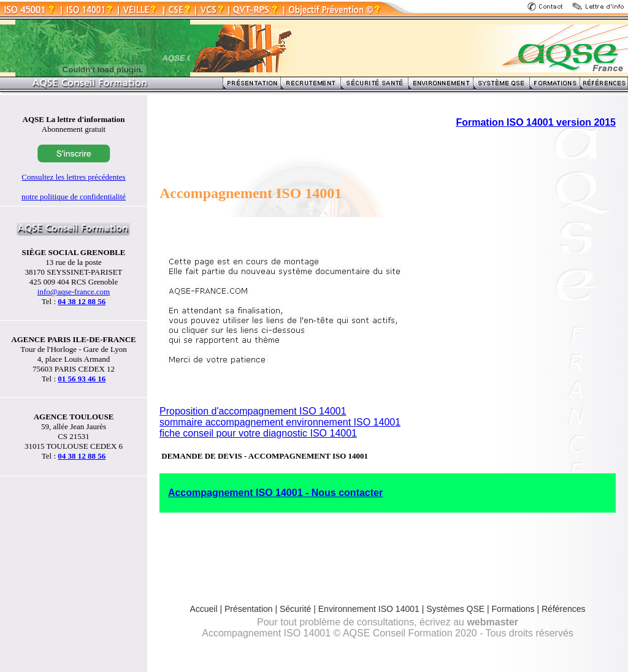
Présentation (249, 609)
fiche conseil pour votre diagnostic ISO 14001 (258, 433)
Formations (513, 609)
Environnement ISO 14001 (369, 609)
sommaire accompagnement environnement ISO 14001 (280, 422)
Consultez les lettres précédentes (73, 177)
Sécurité (295, 609)
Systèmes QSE (457, 609)
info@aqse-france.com (74, 292)
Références (564, 609)
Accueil (203, 609)
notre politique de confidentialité (74, 197)
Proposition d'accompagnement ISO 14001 (253, 411)
